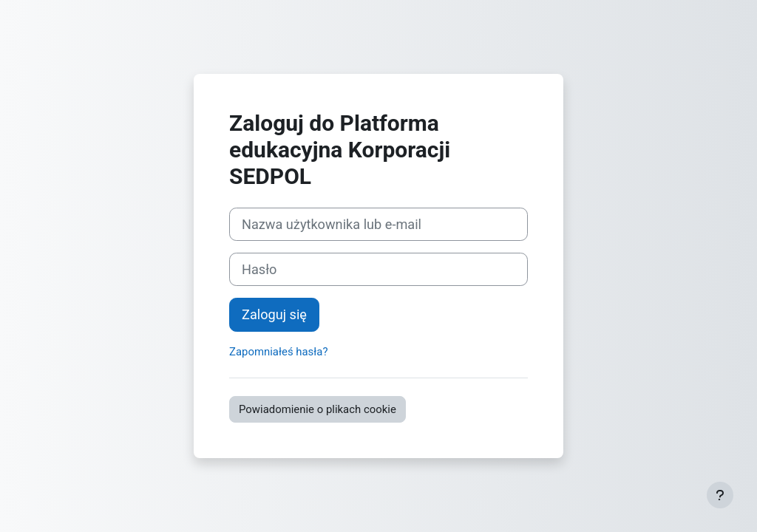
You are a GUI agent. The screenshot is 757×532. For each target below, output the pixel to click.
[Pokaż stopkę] (720, 495)
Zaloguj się (274, 314)
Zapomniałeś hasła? (278, 352)
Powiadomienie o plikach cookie (318, 409)
